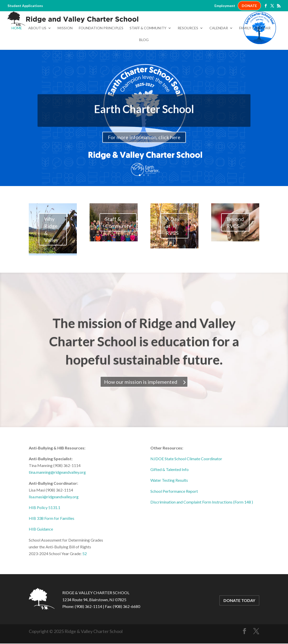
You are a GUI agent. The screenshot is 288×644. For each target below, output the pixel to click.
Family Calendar (255, 51)
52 (85, 576)
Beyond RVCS (235, 245)
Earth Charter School (144, 137)
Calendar (219, 51)
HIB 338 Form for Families (52, 541)
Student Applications (25, 6)
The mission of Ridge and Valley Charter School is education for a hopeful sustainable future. (144, 370)
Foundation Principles (101, 51)
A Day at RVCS (173, 248)
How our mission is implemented (141, 410)
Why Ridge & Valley (51, 252)
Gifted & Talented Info (170, 492)
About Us (37, 51)
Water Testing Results (169, 503)
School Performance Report (174, 514)
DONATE (249, 6)
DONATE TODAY (239, 623)
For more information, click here (144, 165)
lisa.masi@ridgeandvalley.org (54, 519)
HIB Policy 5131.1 (45, 530)
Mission (65, 51)
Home (17, 51)
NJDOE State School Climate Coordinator (186, 481)
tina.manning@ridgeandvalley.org (57, 495)
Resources (188, 51)
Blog (144, 62)
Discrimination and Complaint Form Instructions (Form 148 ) (202, 524)
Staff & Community (148, 51)
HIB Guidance (41, 552)
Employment (225, 6)
